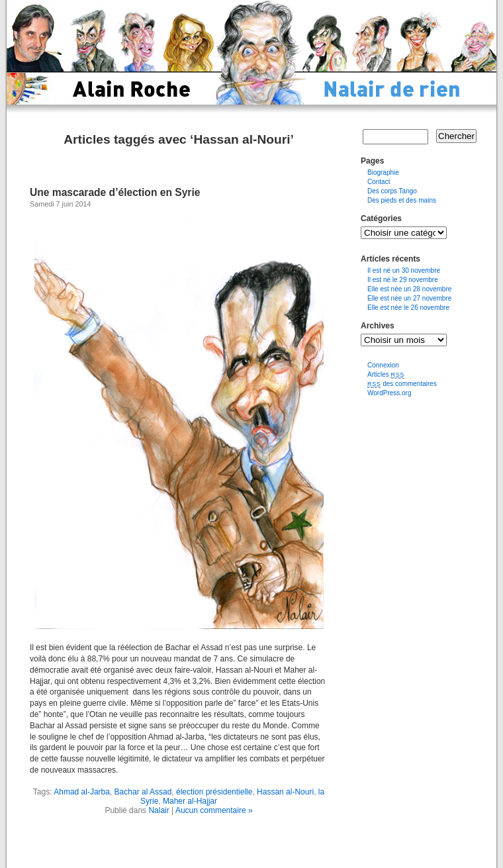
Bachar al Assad (143, 792)
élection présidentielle (214, 792)
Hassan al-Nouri (285, 792)
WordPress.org (389, 393)
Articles (386, 374)
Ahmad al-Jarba (82, 792)
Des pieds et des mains (402, 200)
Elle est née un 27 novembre (409, 298)
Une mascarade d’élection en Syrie (115, 192)
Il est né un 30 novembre (404, 270)
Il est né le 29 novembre (403, 280)
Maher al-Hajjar (190, 801)
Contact (379, 182)
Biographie (383, 172)
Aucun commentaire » (214, 810)
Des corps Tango (392, 191)
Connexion (383, 365)
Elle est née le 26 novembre (408, 308)
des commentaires (402, 384)
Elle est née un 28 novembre (409, 289)
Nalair (159, 810)
